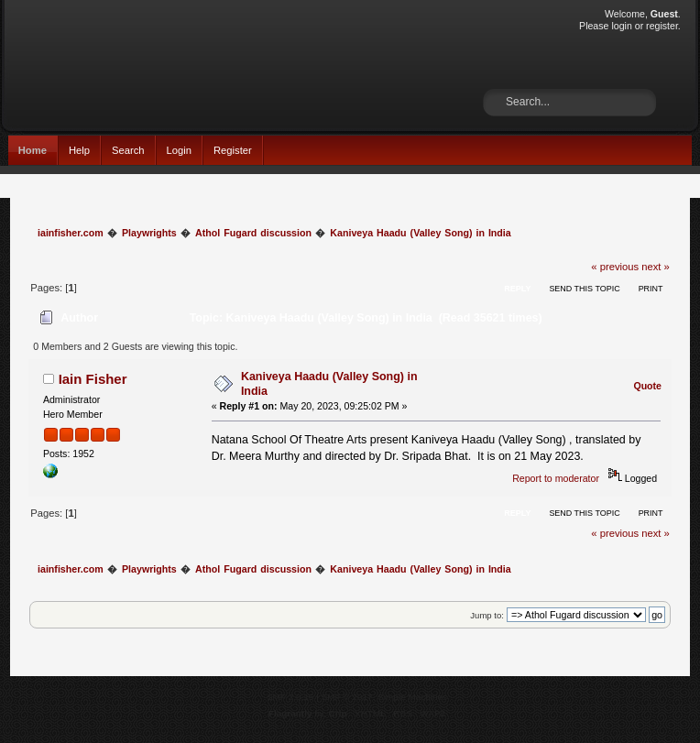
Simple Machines (412, 697)
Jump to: (487, 615)
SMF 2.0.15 (290, 697)
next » (656, 267)
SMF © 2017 (347, 697)
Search (128, 150)
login (621, 26)
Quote (647, 386)
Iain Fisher (93, 379)
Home (33, 150)
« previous (615, 267)
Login (179, 150)
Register (233, 150)
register (662, 26)
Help (79, 150)
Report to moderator (556, 478)
